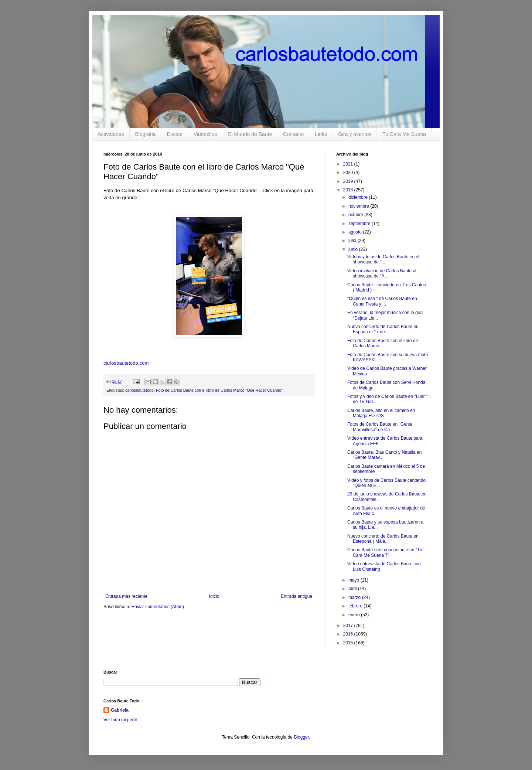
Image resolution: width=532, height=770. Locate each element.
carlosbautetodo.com (127, 363)
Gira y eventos (355, 134)
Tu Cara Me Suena (404, 134)
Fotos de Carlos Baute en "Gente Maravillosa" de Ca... (380, 427)
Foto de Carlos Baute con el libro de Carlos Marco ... (383, 343)
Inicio (214, 596)
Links (321, 134)
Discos (175, 134)
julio (353, 241)
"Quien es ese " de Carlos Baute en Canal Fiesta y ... (382, 301)
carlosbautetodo (139, 390)
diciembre (359, 197)
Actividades (111, 134)
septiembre (360, 224)
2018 (349, 190)
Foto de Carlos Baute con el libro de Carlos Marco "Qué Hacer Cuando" (219, 390)
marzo (355, 597)
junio (354, 249)
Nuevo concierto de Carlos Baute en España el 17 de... (383, 329)
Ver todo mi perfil (120, 720)
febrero (356, 606)
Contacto (293, 134)
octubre (356, 215)
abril (353, 589)
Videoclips (205, 134)
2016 (349, 634)
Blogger (301, 737)
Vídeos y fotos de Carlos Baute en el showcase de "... (383, 259)
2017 (349, 626)
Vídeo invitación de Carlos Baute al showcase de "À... (382, 273)
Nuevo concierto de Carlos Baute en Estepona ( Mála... (383, 539)
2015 (349, 643)
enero (355, 615)
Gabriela (120, 710)
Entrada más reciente (126, 596)
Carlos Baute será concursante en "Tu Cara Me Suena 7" (385, 552)
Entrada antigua (296, 596)
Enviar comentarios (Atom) (158, 607)
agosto (356, 232)
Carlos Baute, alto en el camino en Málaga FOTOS (381, 413)
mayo (354, 580)
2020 (349, 173)
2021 (349, 164)
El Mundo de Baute (250, 134)
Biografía (146, 134)
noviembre (359, 206)
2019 (349, 181)
